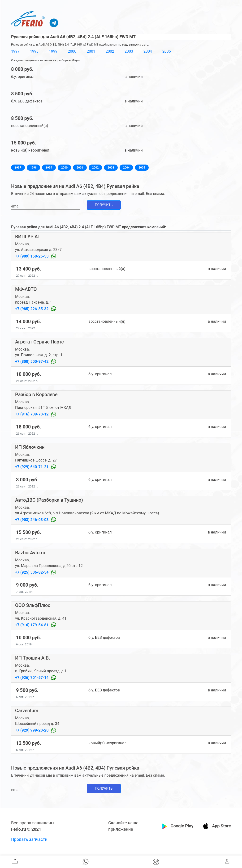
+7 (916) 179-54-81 (32, 625)
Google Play (182, 826)
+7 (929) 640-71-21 (32, 467)
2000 (72, 51)
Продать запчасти (29, 839)
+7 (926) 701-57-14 (32, 678)
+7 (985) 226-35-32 (32, 309)
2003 (129, 51)
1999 (53, 51)
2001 (91, 51)
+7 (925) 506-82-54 (32, 572)
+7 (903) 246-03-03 (32, 520)
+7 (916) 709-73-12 (32, 414)
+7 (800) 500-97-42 (32, 362)
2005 (167, 51)
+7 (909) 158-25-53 (32, 256)
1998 (34, 51)
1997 (15, 51)
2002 (110, 51)
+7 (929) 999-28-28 (32, 730)
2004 (148, 51)
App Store (221, 826)
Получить (104, 205)
